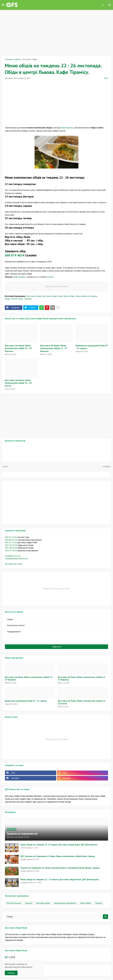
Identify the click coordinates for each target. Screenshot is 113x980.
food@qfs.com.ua (13, 556)
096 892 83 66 (11, 540)
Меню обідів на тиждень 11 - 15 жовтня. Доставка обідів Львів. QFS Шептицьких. (60, 879)
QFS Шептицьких (14, 903)
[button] (3, 5)
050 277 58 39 (11, 551)
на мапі (50, 277)
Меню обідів (69, 296)
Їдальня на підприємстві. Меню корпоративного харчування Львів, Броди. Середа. (60, 868)
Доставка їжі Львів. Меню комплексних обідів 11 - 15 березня (54, 348)
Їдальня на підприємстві (22, 834)
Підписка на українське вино (56, 589)
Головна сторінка (13, 59)
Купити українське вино (56, 286)
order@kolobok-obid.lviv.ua (17, 559)
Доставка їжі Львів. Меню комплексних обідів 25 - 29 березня (18, 348)
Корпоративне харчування (65, 903)
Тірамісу (28, 299)
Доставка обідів (30, 59)
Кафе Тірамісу (67, 128)
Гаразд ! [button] (11, 973)
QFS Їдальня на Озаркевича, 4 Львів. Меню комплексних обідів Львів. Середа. (58, 856)
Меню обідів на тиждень (87, 296)
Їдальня (29, 903)
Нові (5, 466)
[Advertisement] (58, 32)
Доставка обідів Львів (52, 296)
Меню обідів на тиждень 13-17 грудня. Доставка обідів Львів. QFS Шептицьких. (59, 845)
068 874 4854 (15, 255)
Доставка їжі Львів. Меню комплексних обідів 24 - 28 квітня (18, 383)
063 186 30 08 (11, 548)
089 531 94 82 (11, 537)
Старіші (106, 466)
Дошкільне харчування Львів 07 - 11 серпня (92, 347)
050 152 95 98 (11, 545)
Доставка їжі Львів (14, 564)
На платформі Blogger (16, 969)
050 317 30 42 (11, 543)
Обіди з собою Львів (14, 299)
